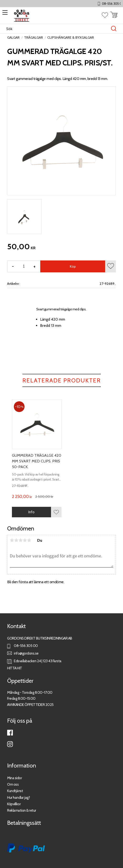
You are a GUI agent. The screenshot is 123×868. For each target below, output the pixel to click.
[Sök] (114, 29)
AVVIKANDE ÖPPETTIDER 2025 (30, 705)
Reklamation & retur (22, 810)
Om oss (13, 784)
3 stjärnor (20, 540)
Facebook (10, 733)
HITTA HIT (15, 668)
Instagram (10, 744)
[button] (4, 14)
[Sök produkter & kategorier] (56, 29)
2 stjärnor (16, 540)
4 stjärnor (25, 540)
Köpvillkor (14, 804)
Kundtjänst (15, 791)
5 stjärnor (29, 540)
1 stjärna (12, 540)
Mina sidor (15, 778)
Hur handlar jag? (18, 797)
